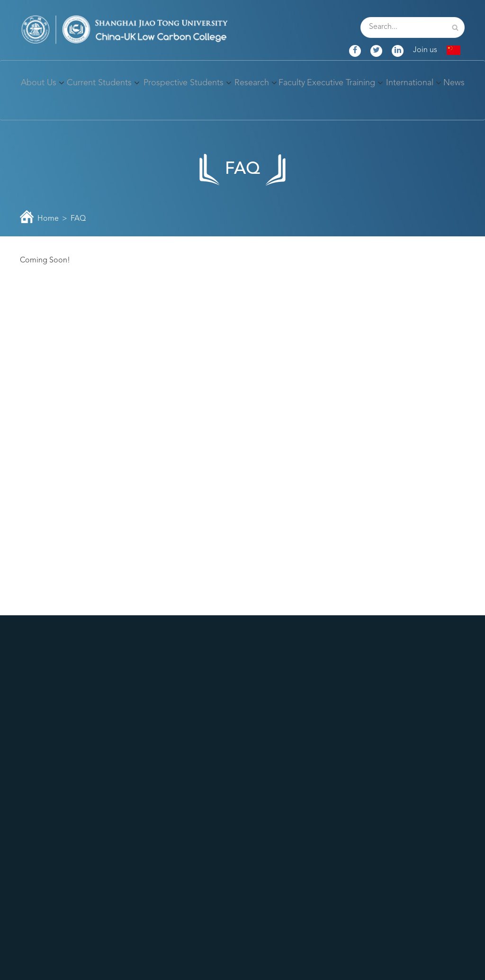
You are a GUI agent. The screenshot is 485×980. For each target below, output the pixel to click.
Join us (425, 50)
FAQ (78, 219)
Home (48, 219)
